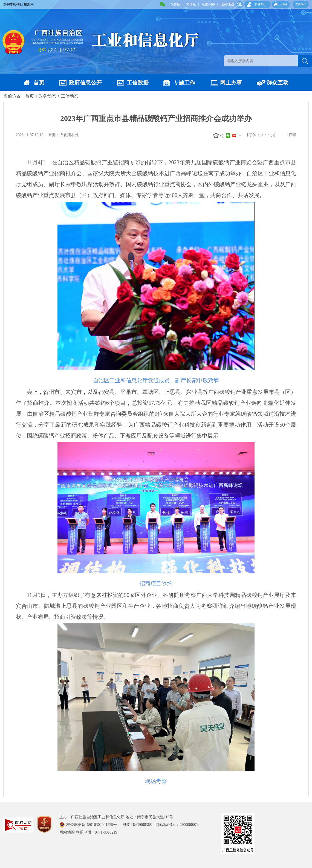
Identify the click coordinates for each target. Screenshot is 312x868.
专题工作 (184, 83)
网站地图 (67, 832)
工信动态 (70, 96)
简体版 (175, 4)
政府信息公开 (85, 83)
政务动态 (47, 96)
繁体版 (191, 4)
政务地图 (227, 4)
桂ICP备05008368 (139, 825)
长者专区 (260, 4)
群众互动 (278, 83)
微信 (228, 136)
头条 (234, 136)
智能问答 (209, 4)
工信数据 (138, 83)
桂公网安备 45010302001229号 (92, 825)
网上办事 (231, 83)
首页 (39, 83)
